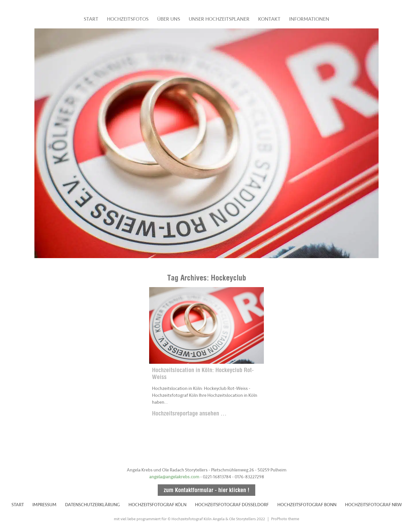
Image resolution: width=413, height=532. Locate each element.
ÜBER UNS (169, 19)
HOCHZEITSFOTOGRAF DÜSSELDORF (232, 505)
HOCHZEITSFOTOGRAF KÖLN (157, 505)
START (91, 19)
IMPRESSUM (44, 505)
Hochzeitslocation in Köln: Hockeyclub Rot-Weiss (203, 373)
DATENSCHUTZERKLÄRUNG (92, 505)
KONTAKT (269, 19)
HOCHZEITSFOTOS (128, 19)
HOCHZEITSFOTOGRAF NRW (373, 505)
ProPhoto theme (285, 519)
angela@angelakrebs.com (174, 477)
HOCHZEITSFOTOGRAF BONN (307, 505)
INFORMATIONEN (309, 19)
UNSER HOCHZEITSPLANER (219, 19)
